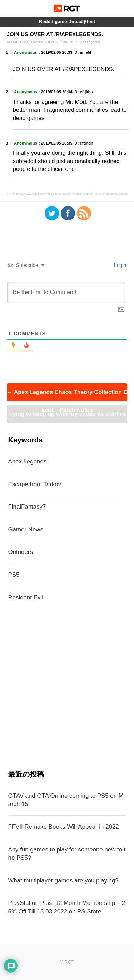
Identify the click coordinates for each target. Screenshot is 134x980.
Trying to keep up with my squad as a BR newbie (67, 417)
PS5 (14, 575)
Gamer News (26, 530)
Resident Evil (26, 598)
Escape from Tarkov (35, 484)
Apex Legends (28, 462)
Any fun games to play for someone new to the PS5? (67, 854)
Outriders (21, 552)
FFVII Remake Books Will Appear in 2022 (64, 827)
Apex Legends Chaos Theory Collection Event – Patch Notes (67, 395)
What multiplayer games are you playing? (63, 881)
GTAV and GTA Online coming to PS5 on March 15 (66, 800)
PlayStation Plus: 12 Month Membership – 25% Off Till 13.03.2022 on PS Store (67, 907)
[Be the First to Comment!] (66, 293)
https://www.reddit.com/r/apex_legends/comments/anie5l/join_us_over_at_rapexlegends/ (72, 194)
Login (119, 265)
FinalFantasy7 (27, 507)
